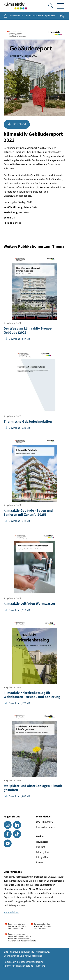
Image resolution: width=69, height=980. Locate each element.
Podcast (40, 847)
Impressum (10, 962)
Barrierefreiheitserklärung (19, 966)
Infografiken (43, 857)
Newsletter (42, 842)
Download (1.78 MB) (20, 703)
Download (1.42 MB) (20, 521)
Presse (40, 862)
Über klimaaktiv (45, 822)
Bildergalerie (43, 852)
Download (17, 124)
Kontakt (40, 966)
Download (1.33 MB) (20, 428)
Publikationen (16, 16)
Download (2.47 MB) (20, 339)
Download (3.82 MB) (20, 796)
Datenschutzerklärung (31, 962)
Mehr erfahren (11, 912)
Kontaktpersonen (46, 827)
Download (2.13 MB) (20, 610)
